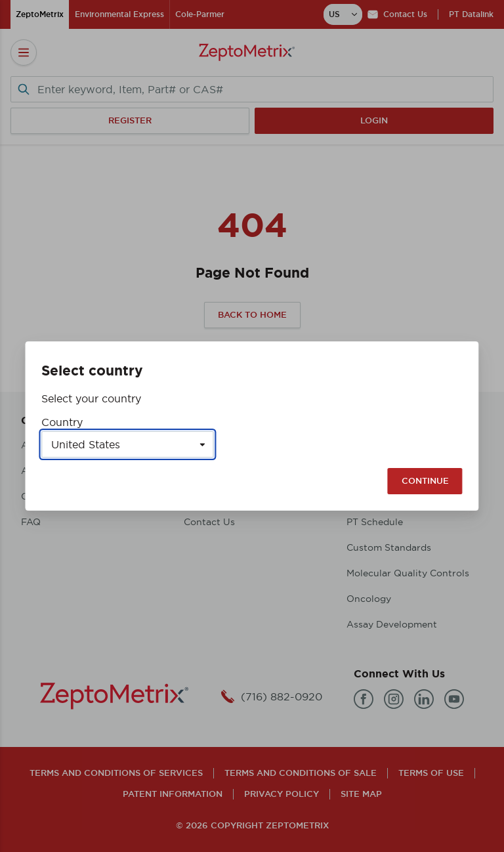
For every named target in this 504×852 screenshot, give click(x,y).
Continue (425, 481)
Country (62, 422)
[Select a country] (127, 444)
